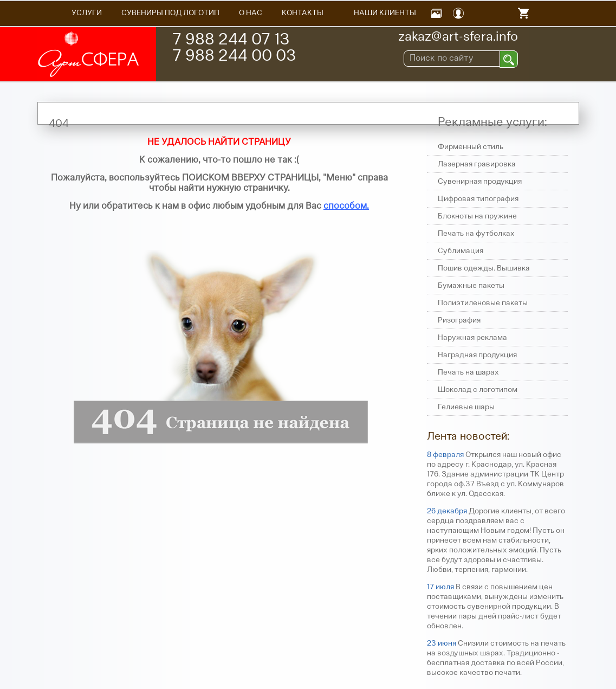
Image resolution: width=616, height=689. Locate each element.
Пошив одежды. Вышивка (484, 269)
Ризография (459, 321)
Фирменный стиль (471, 147)
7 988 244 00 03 (234, 57)
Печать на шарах (468, 373)
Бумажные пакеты (471, 286)
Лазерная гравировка (477, 165)
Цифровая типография (478, 199)
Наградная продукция (477, 355)
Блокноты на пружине (477, 217)
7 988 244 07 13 (231, 40)
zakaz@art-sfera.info (458, 37)
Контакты (303, 13)
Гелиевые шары (466, 407)
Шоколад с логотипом (478, 390)
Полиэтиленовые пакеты (483, 303)
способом (345, 206)
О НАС (251, 13)
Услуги (87, 13)
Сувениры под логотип (170, 13)
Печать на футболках (476, 234)
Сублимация (461, 251)
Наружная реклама (472, 338)
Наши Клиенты (385, 13)
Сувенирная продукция (480, 182)
